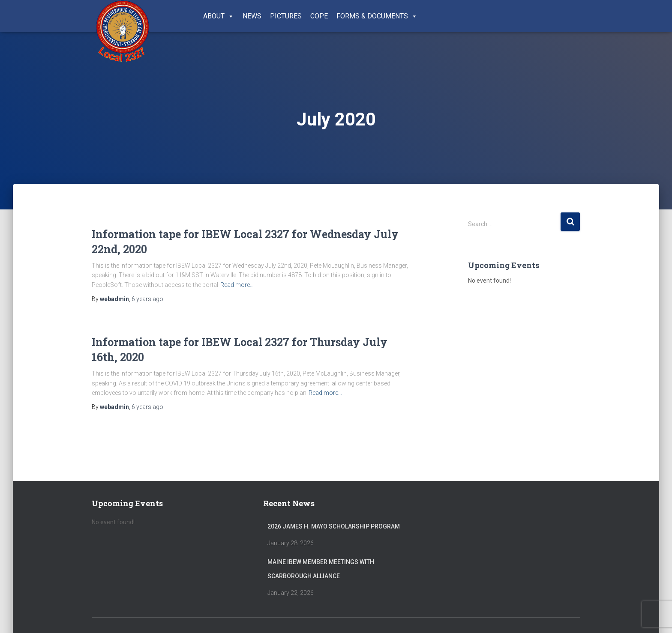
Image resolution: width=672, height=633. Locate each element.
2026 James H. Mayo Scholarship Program (334, 526)
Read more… (237, 285)
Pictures (286, 16)
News (252, 16)
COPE (319, 16)
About (219, 16)
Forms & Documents (377, 16)
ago (147, 299)
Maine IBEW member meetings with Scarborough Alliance (321, 569)
